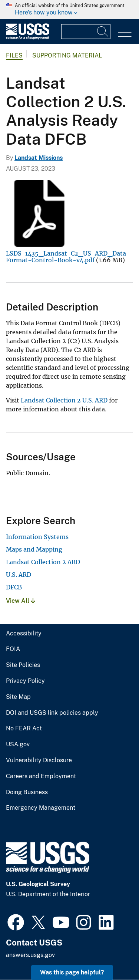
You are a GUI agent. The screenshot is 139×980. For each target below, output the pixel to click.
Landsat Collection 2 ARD (43, 562)
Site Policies (23, 665)
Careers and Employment (41, 776)
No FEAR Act (24, 729)
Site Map (18, 697)
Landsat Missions (39, 158)
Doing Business (27, 792)
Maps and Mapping (34, 549)
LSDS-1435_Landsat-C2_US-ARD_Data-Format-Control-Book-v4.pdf (68, 257)
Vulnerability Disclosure (39, 760)
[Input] (86, 32)
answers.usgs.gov (30, 955)
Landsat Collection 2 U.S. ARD (64, 400)
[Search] (103, 32)
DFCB (14, 587)
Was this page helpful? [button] (72, 972)
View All (21, 601)
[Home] (28, 38)
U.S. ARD (19, 575)
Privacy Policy (25, 681)
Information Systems (37, 537)
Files (14, 55)
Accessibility (24, 634)
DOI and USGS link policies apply (52, 713)
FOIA (13, 649)
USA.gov (18, 744)
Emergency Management (41, 808)
